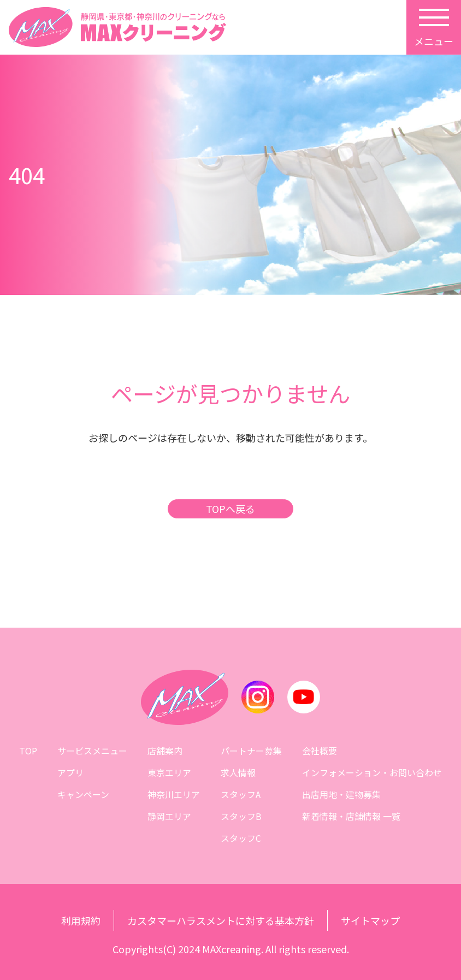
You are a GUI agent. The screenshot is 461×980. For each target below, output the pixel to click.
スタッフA (241, 794)
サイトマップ (370, 920)
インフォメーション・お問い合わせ (372, 772)
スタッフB (241, 816)
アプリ (70, 772)
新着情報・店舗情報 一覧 (351, 816)
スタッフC (241, 838)
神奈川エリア (174, 794)
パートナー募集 (251, 751)
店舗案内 (165, 751)
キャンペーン (83, 794)
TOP (28, 751)
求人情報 (238, 772)
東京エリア (169, 772)
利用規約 (81, 920)
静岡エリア (169, 816)
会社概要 (320, 751)
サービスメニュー (92, 751)
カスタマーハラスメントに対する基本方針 (221, 920)
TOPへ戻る (230, 509)
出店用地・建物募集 (341, 794)
